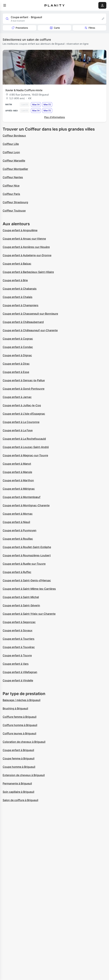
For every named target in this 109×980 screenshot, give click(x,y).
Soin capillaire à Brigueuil (18, 792)
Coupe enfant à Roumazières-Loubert (27, 555)
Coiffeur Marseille (14, 161)
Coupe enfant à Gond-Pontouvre (24, 389)
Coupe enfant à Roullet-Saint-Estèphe (27, 547)
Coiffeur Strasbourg (15, 202)
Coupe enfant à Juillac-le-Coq (22, 405)
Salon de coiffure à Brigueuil (20, 800)
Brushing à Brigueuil (15, 708)
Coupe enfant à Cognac (18, 339)
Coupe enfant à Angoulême (20, 230)
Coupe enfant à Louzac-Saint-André (26, 447)
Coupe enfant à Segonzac (19, 622)
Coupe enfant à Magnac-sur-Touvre (25, 455)
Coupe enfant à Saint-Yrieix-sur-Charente (29, 614)
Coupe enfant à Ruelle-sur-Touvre (24, 564)
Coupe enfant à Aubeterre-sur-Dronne (27, 255)
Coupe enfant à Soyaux (18, 630)
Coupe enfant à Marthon (18, 480)
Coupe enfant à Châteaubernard (23, 322)
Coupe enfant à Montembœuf (22, 497)
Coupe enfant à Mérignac (19, 489)
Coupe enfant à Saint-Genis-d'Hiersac (27, 580)
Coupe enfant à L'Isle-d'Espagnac (24, 414)
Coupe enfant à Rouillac (18, 539)
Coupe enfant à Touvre (17, 655)
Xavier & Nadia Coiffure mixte (24, 90)
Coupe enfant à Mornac (18, 514)
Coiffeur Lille (11, 144)
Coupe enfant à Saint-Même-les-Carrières (29, 589)
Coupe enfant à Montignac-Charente (26, 505)
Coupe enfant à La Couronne (21, 422)
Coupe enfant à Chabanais (20, 289)
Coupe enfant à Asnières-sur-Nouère (26, 247)
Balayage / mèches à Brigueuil (22, 700)
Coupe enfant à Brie (15, 280)
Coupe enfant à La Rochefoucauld (24, 439)
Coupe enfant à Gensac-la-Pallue (24, 380)
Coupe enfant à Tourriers (19, 639)
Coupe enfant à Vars (16, 664)
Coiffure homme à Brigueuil (20, 725)
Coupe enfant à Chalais (18, 297)
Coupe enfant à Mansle (17, 472)
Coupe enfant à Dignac (17, 355)
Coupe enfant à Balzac (17, 264)
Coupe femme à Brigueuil (19, 758)
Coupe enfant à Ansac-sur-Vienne (24, 239)
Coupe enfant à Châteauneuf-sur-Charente (30, 330)
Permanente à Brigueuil (17, 783)
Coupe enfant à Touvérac (19, 647)
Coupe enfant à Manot (17, 464)
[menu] (5, 5)
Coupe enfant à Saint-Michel (21, 597)
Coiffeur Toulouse (14, 211)
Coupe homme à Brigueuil (19, 767)
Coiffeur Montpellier (15, 169)
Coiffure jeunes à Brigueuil (19, 733)
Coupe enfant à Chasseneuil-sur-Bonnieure (30, 314)
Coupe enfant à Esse (16, 372)
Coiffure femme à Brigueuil (20, 717)
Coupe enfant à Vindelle (18, 680)
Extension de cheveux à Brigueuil (24, 775)
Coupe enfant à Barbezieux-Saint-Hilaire (28, 272)
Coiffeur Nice (11, 186)
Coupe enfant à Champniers (21, 305)
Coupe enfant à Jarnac (17, 397)
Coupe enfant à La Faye (18, 430)
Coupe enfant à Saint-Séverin (21, 605)
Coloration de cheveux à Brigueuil (24, 742)
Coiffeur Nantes (13, 177)
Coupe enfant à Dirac (16, 364)
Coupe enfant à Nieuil (16, 522)
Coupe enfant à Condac (18, 347)
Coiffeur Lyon (11, 152)
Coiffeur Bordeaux (14, 136)
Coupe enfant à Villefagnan (20, 672)
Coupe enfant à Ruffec (17, 572)
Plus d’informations (55, 117)
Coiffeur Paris (11, 194)
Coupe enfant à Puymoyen (20, 530)
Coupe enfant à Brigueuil (18, 750)
